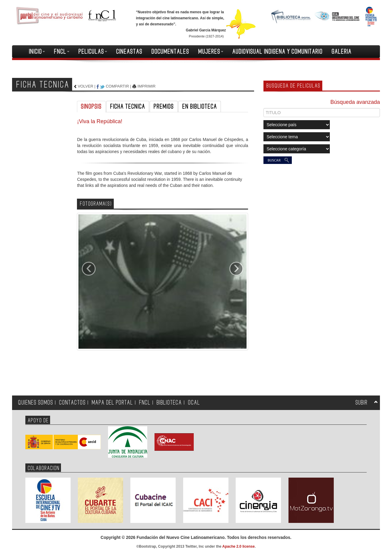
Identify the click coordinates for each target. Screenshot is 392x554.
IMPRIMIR (147, 86)
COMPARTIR (117, 86)
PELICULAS (93, 52)
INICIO (37, 52)
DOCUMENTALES (170, 52)
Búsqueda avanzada (355, 102)
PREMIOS (164, 107)
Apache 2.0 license (239, 546)
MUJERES (211, 52)
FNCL (62, 52)
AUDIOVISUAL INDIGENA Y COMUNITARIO (277, 52)
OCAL (194, 403)
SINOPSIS (91, 107)
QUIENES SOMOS (36, 403)
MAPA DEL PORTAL (112, 403)
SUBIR (362, 403)
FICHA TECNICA (128, 107)
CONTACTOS (72, 403)
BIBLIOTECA (169, 403)
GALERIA (342, 52)
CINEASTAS (129, 52)
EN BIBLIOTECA (200, 107)
